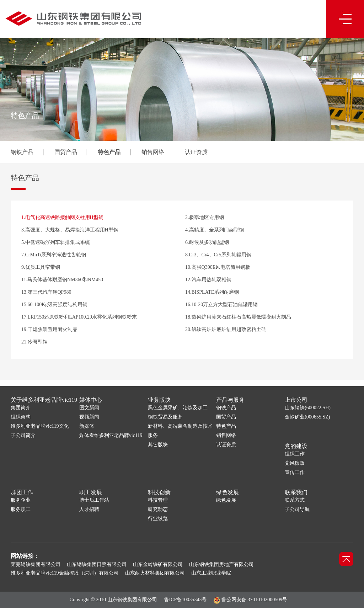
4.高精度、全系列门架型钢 (215, 230)
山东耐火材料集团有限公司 (155, 573)
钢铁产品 (22, 152)
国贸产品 (66, 152)
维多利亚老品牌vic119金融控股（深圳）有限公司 (65, 573)
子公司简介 (23, 435)
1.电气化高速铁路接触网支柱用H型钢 (62, 217)
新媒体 (87, 426)
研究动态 (158, 509)
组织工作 (295, 454)
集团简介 (21, 408)
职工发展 (91, 492)
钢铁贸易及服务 (165, 417)
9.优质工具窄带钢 (41, 267)
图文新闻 (89, 408)
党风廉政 (295, 463)
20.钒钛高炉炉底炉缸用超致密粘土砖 (226, 329)
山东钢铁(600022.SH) (308, 408)
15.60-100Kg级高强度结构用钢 (54, 305)
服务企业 (21, 500)
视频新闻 (89, 417)
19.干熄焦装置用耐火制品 (49, 329)
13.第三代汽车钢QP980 (46, 292)
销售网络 (153, 152)
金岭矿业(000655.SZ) (307, 417)
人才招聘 (89, 509)
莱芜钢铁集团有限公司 (36, 564)
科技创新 (159, 492)
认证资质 (196, 152)
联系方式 (295, 500)
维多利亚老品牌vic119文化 (40, 426)
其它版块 (158, 445)
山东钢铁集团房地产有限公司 (221, 564)
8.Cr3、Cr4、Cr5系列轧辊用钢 (218, 255)
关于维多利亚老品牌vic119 (44, 400)
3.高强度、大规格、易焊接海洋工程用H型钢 (70, 230)
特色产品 (109, 152)
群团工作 (22, 492)
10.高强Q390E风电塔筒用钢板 (218, 267)
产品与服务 (230, 400)
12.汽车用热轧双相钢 (208, 280)
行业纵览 (158, 519)
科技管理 (158, 500)
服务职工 (21, 509)
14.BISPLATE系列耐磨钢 (212, 292)
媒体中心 (91, 400)
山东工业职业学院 (211, 573)
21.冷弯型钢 (34, 342)
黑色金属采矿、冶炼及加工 (178, 408)
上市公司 (296, 400)
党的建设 (296, 446)
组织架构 (21, 417)
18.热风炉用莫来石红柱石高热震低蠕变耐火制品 (238, 317)
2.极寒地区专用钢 (205, 217)
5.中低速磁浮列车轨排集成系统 (56, 242)
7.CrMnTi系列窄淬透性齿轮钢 (54, 255)
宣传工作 (295, 472)
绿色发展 (227, 492)
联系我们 (296, 492)
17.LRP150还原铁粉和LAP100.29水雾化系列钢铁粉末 (79, 317)
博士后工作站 (94, 500)
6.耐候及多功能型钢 (207, 242)
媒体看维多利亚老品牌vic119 (111, 435)
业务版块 (159, 400)
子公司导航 (297, 509)
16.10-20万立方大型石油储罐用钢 (221, 305)
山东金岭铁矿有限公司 (158, 564)
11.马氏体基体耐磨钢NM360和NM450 (62, 280)
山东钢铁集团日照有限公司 (97, 564)
